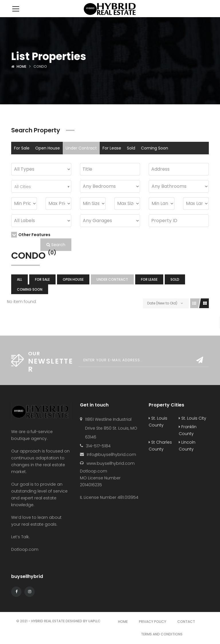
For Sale (22, 148)
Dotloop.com (25, 549)
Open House (48, 148)
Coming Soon (155, 148)
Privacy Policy (153, 622)
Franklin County (188, 430)
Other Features (31, 235)
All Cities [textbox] (23, 187)
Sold (131, 148)
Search (56, 245)
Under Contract (81, 148)
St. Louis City (192, 418)
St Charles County (160, 446)
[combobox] (41, 186)
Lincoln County (187, 446)
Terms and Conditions (162, 634)
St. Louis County (158, 422)
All (19, 279)
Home (21, 66)
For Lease (112, 148)
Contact (186, 622)
